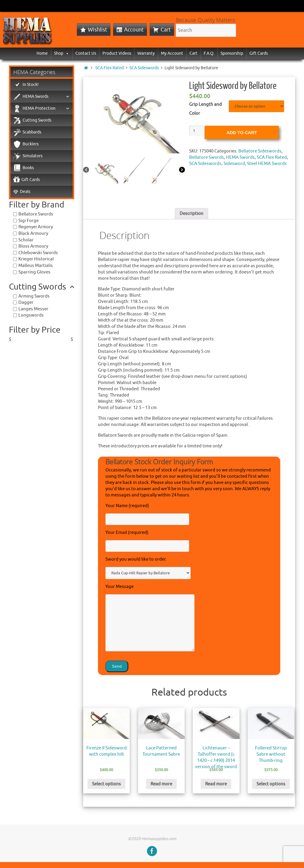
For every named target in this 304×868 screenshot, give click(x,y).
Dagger (26, 302)
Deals (25, 192)
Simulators (33, 156)
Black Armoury (33, 233)
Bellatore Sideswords (260, 151)
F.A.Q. (209, 53)
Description (191, 214)
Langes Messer (33, 309)
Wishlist (98, 30)
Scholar (26, 240)
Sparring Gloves (34, 272)
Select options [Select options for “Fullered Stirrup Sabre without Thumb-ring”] (271, 784)
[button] (66, 53)
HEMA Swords (240, 157)
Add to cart (242, 132)
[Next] (182, 170)
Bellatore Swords (206, 157)
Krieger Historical (36, 259)
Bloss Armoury (33, 246)
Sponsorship (232, 53)
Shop (62, 53)
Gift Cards (259, 53)
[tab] (191, 214)
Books (28, 168)
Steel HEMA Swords (267, 164)
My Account (172, 53)
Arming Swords (34, 296)
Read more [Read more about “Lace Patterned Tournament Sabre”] (161, 784)
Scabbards (32, 132)
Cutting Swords (37, 120)
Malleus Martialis (36, 266)
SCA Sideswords (144, 68)
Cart (166, 30)
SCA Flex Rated (110, 68)
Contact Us (86, 53)
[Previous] (86, 170)
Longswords (31, 315)
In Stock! (31, 85)
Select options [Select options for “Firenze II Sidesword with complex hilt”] (106, 784)
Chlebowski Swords (38, 253)
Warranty (146, 53)
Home (42, 53)
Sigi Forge (28, 221)
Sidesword (234, 164)
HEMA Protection (46, 108)
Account (134, 30)
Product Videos (117, 53)
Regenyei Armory (36, 227)
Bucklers (31, 144)
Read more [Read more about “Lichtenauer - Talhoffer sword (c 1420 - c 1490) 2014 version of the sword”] (216, 784)
